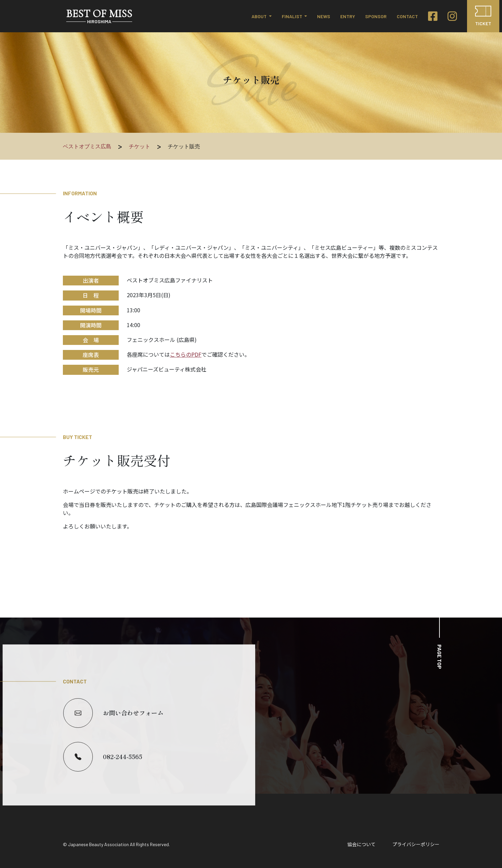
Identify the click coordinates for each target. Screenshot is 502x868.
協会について (361, 844)
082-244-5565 (103, 757)
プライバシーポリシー (416, 844)
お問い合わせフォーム (113, 713)
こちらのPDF (186, 354)
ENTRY (348, 16)
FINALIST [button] (293, 16)
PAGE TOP (440, 657)
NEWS (324, 16)
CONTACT (407, 16)
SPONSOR (376, 16)
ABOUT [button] (260, 16)
